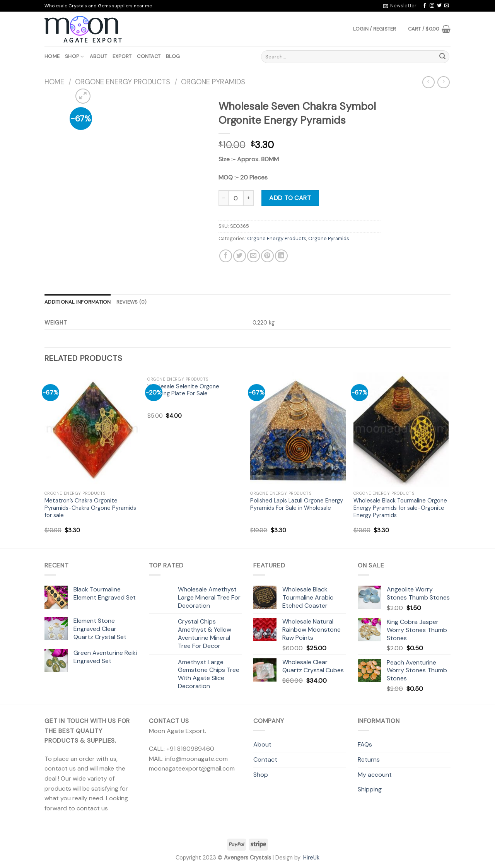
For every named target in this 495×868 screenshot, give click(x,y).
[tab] (78, 302)
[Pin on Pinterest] (267, 256)
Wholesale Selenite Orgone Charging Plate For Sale (183, 390)
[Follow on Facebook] (425, 6)
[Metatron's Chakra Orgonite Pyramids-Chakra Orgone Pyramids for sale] (92, 430)
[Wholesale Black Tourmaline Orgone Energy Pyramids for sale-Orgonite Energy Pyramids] (401, 430)
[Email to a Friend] (253, 256)
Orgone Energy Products (123, 82)
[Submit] (442, 57)
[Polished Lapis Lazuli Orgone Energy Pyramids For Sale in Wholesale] (298, 430)
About (98, 56)
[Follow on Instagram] (432, 6)
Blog (173, 56)
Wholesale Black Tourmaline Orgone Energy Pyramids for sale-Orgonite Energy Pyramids (400, 508)
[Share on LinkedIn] (281, 256)
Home (52, 56)
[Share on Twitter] (240, 256)
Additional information (78, 302)
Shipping (370, 789)
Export (122, 56)
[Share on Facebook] (226, 256)
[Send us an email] (447, 6)
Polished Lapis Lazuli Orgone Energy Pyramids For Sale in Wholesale (297, 504)
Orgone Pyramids (213, 82)
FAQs (365, 744)
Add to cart (290, 198)
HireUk (311, 858)
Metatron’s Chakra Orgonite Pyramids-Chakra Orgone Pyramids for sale (90, 508)
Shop (74, 57)
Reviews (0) (132, 302)
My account (375, 775)
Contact (149, 56)
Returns (369, 759)
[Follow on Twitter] (439, 6)
